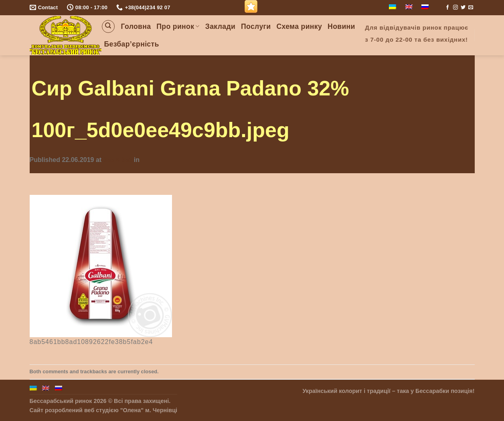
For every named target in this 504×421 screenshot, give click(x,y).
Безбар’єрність (132, 44)
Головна (136, 26)
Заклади (220, 26)
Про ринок (178, 26)
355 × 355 (118, 160)
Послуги (256, 26)
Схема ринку (299, 26)
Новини (341, 26)
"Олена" (132, 410)
